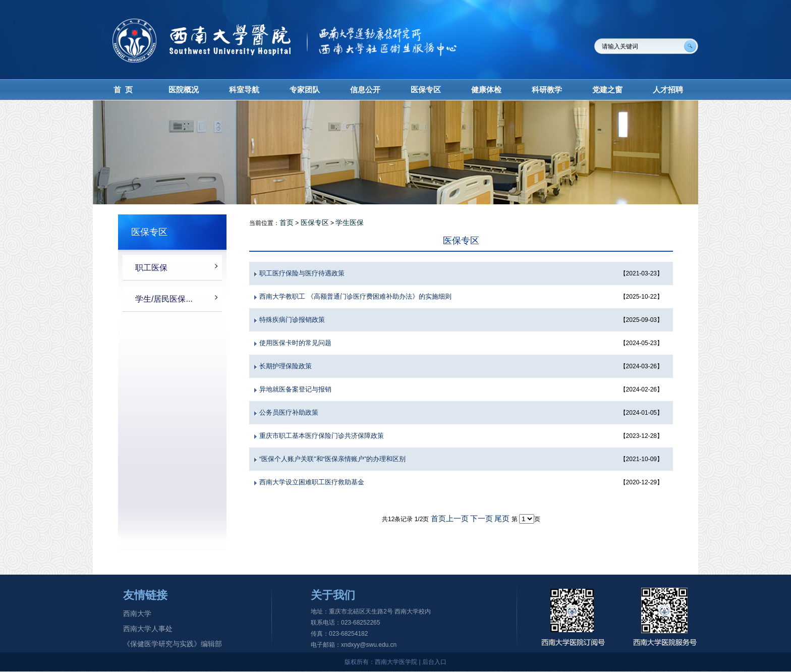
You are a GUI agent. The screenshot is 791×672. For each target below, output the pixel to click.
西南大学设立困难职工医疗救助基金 (312, 482)
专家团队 (305, 90)
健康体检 (486, 90)
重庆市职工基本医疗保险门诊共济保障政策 (322, 436)
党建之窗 (607, 90)
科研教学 (547, 90)
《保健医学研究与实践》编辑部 (173, 644)
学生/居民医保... (164, 299)
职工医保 (151, 268)
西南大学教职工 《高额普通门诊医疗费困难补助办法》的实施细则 (355, 296)
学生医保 (350, 222)
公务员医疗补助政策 (289, 412)
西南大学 (137, 613)
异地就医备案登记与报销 (295, 389)
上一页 (457, 518)
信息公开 (365, 90)
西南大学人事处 (148, 629)
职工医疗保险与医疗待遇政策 (302, 273)
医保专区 (426, 90)
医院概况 (184, 90)
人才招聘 (668, 90)
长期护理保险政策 (286, 366)
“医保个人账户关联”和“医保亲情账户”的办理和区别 (332, 459)
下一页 (482, 518)
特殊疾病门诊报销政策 (292, 320)
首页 (287, 222)
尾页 (502, 518)
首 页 (123, 90)
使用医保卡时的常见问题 (295, 343)
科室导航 (244, 90)
